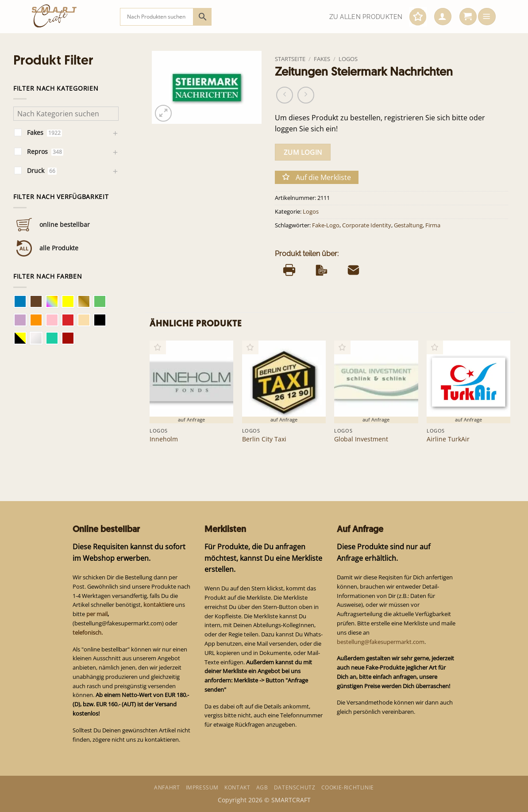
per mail (97, 614)
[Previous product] (306, 95)
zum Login (303, 152)
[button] (443, 17)
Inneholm (164, 439)
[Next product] (285, 95)
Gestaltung (408, 225)
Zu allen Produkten (366, 17)
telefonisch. (88, 632)
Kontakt (237, 787)
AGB (262, 787)
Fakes (322, 59)
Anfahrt (167, 787)
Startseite (290, 59)
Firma (433, 225)
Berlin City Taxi (264, 439)
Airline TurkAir (448, 439)
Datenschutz (295, 787)
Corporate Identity (367, 225)
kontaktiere (159, 605)
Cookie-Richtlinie (348, 787)
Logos (348, 59)
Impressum (202, 787)
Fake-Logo (326, 225)
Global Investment (361, 439)
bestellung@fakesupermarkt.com (381, 642)
